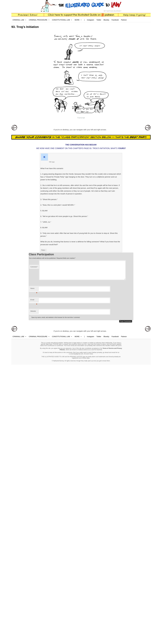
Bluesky (106, 20)
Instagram (91, 20)
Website (33, 311)
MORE (78, 20)
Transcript (81, 118)
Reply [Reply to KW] (44, 250)
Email (34, 300)
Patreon (124, 20)
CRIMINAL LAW (19, 20)
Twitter (99, 20)
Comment (34, 267)
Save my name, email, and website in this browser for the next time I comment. (56, 317)
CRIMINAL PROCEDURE (39, 20)
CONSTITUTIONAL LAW (62, 20)
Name (34, 289)
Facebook (115, 20)
